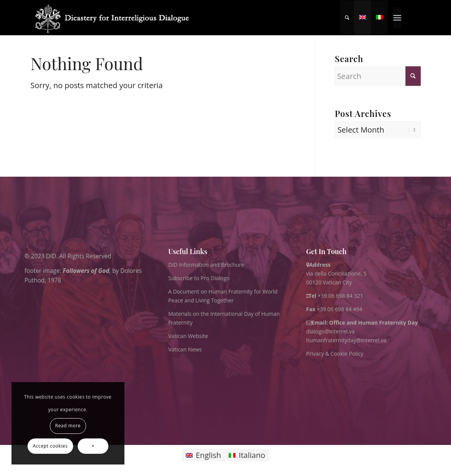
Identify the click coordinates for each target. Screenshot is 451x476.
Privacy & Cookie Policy (335, 354)
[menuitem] (347, 18)
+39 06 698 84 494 (334, 309)
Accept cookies (50, 446)
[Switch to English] (203, 455)
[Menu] (397, 18)
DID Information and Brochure (206, 265)
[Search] (347, 18)
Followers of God (86, 270)
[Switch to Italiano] (247, 455)
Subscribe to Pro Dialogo (199, 278)
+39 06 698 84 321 (341, 296)
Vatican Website (188, 336)
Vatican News (185, 349)
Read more (68, 426)
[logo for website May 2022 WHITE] (115, 18)
